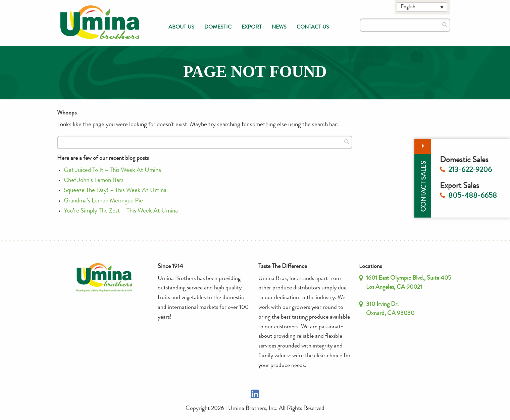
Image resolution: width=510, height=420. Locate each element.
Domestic (218, 28)
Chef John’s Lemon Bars (94, 181)
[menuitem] (181, 28)
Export (252, 28)
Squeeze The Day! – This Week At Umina (115, 191)
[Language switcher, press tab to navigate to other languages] (422, 7)
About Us (181, 28)
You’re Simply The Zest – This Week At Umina (121, 211)
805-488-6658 (473, 196)
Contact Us (313, 28)
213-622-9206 (470, 171)
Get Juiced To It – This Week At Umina (112, 171)
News (279, 28)
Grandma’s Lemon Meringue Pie (103, 201)
